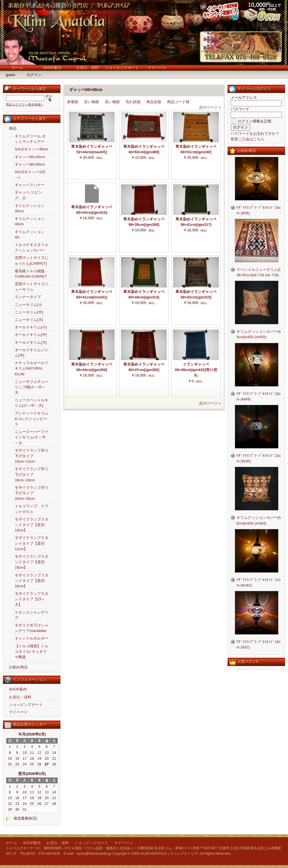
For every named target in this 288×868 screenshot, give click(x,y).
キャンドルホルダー (32, 638)
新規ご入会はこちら (248, 139)
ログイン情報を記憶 (252, 121)
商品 (13, 128)
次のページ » (210, 107)
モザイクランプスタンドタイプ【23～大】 (32, 599)
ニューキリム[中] (29, 312)
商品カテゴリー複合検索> (24, 104)
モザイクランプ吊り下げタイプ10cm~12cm (32, 456)
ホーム (17, 68)
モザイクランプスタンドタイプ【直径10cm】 (32, 525)
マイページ (157, 68)
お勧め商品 (18, 667)
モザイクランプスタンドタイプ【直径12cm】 (32, 543)
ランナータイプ (28, 297)
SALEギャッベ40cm (31, 149)
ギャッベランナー (30, 185)
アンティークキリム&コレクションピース (32, 419)
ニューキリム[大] (29, 320)
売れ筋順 (133, 102)
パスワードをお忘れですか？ (255, 134)
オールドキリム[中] (31, 335)
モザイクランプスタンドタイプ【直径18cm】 (32, 581)
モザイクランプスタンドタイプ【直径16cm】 (32, 562)
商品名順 (154, 102)
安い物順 (92, 102)
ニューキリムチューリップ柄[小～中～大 (32, 387)
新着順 (73, 102)
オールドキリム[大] (31, 342)
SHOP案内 (52, 68)
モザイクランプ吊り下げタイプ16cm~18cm (32, 474)
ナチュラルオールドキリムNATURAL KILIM (32, 368)
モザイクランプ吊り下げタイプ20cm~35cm (32, 493)
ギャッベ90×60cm (30, 164)
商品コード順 (178, 102)
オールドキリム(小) (31, 327)
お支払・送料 (87, 68)
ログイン (34, 75)
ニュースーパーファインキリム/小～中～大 (32, 437)
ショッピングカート (122, 68)
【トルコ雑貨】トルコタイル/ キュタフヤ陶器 (32, 652)
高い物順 (112, 102)
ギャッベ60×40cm (30, 157)
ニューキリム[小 (28, 305)
